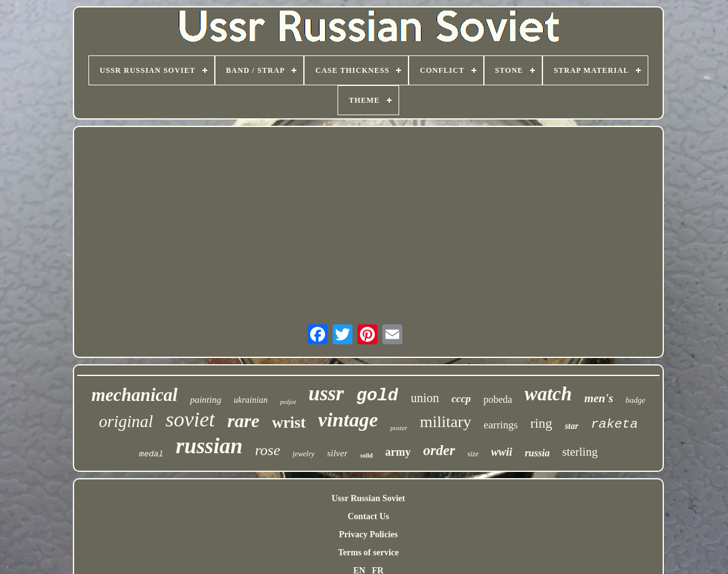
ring (541, 423)
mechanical (135, 395)
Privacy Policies (368, 534)
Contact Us (368, 516)
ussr (326, 393)
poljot (288, 402)
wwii (502, 452)
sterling (580, 452)
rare (243, 421)
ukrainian (250, 400)
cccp (461, 399)
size (473, 454)
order (439, 450)
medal (151, 454)
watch (548, 394)
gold (377, 396)
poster (399, 428)
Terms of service (368, 553)
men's (598, 398)
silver (337, 453)
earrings (501, 425)
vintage (348, 420)
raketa (615, 424)
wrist (289, 422)
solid (366, 455)
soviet (190, 419)
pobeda (498, 399)
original (126, 421)
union (425, 398)
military (445, 422)
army (398, 452)
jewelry (304, 454)
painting (206, 400)
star (572, 426)
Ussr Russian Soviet (369, 498)
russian (209, 446)
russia (537, 453)
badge (636, 400)
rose (267, 450)
